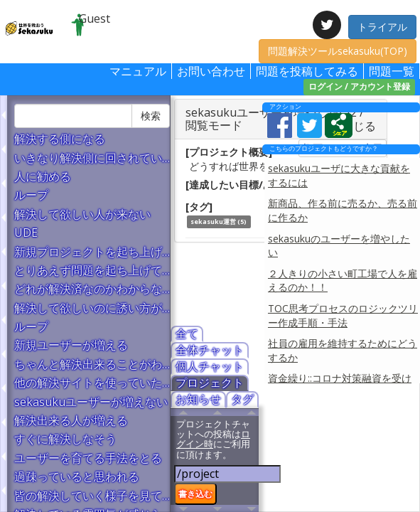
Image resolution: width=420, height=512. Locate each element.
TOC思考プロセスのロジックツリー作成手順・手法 (343, 315)
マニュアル (138, 71)
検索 (151, 116)
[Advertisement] (339, 450)
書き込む (195, 493)
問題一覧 (392, 71)
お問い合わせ (211, 71)
